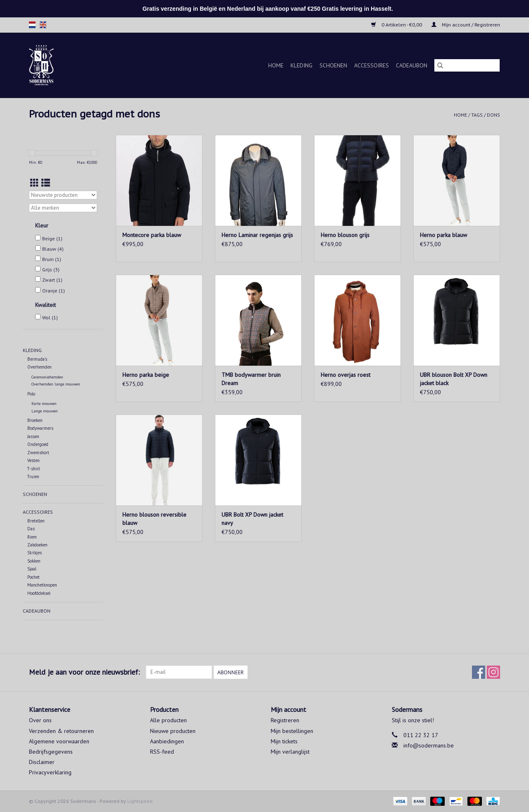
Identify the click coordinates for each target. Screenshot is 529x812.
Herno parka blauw (443, 235)
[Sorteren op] (63, 195)
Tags (477, 115)
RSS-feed (162, 752)
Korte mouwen (44, 404)
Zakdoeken (37, 545)
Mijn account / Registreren (466, 25)
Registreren (285, 720)
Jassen (33, 436)
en (43, 25)
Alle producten (168, 720)
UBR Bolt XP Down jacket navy (252, 519)
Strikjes (35, 553)
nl (32, 25)
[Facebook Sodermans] (479, 672)
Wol (50, 317)
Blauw (53, 249)
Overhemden (39, 367)
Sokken (34, 561)
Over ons (40, 720)
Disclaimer (42, 762)
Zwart (52, 280)
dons (493, 115)
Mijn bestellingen (292, 731)
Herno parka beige (146, 375)
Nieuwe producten (173, 731)
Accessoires (372, 65)
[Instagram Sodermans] (493, 672)
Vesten (33, 460)
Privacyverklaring (50, 772)
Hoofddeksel (39, 593)
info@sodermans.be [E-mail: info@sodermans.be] (429, 745)
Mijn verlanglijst (290, 752)
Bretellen (36, 521)
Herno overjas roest (346, 375)
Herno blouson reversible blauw (154, 519)
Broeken (35, 420)
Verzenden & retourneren (61, 731)
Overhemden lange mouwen (56, 384)
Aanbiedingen (167, 741)
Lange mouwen (45, 411)
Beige (52, 238)
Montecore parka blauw (152, 235)
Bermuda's (37, 359)
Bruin (52, 259)
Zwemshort (38, 453)
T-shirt (34, 469)
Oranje (54, 291)
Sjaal (32, 569)
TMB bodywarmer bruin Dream (251, 379)
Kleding (301, 65)
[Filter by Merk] (63, 208)
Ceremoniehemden (47, 377)
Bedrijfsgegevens (51, 752)
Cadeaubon (412, 65)
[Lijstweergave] (46, 183)
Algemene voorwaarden (59, 741)
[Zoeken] (467, 65)
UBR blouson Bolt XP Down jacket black (454, 379)
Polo (31, 394)
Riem (32, 537)
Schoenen (333, 65)
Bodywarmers (40, 428)
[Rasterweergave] (35, 183)
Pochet (33, 577)
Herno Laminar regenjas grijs (257, 235)
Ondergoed (38, 444)
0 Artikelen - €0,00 (397, 25)
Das (31, 529)
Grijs (51, 269)
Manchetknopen (42, 585)
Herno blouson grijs (345, 235)
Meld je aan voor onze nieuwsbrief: (84, 672)
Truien (33, 477)
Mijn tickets (284, 741)
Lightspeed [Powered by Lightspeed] (140, 801)
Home (276, 65)
